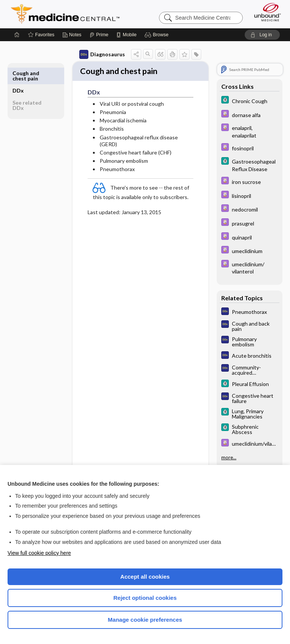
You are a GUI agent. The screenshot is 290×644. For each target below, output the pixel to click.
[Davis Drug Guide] (250, 115)
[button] (158, 35)
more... (229, 457)
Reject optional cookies (145, 598)
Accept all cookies (145, 577)
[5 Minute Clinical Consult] (250, 101)
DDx (18, 73)
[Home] (17, 35)
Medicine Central (70, 14)
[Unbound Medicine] (265, 12)
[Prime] (99, 35)
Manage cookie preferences (145, 620)
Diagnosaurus (102, 54)
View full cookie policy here (39, 553)
